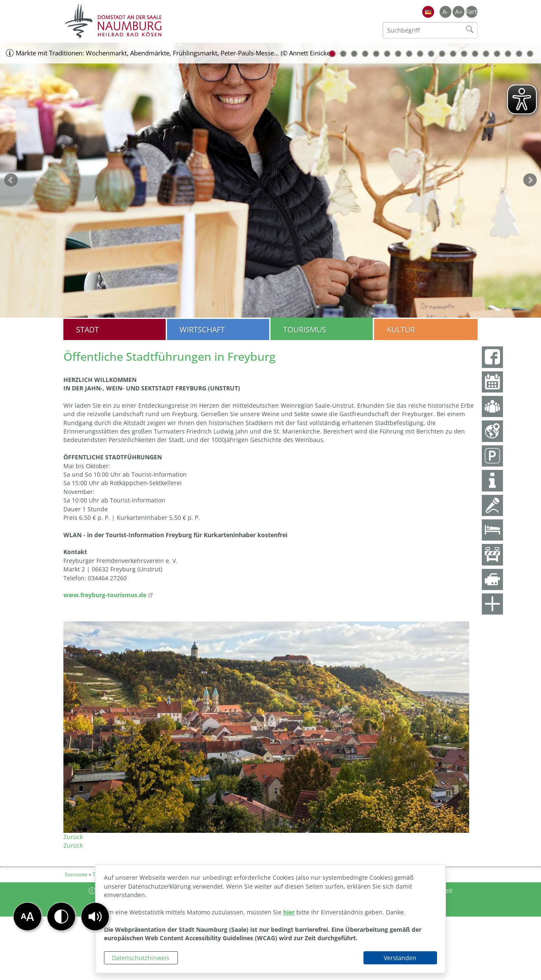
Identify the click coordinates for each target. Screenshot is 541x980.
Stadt (87, 329)
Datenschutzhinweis (141, 958)
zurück (11, 180)
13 (464, 54)
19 (530, 54)
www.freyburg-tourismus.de (105, 595)
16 (497, 54)
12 (453, 54)
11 (442, 54)
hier (289, 912)
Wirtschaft (202, 329)
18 (519, 54)
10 (431, 54)
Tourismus (305, 329)
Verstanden (400, 958)
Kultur (401, 329)
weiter (530, 180)
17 (508, 54)
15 (486, 54)
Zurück (73, 837)
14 (475, 54)
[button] (95, 917)
